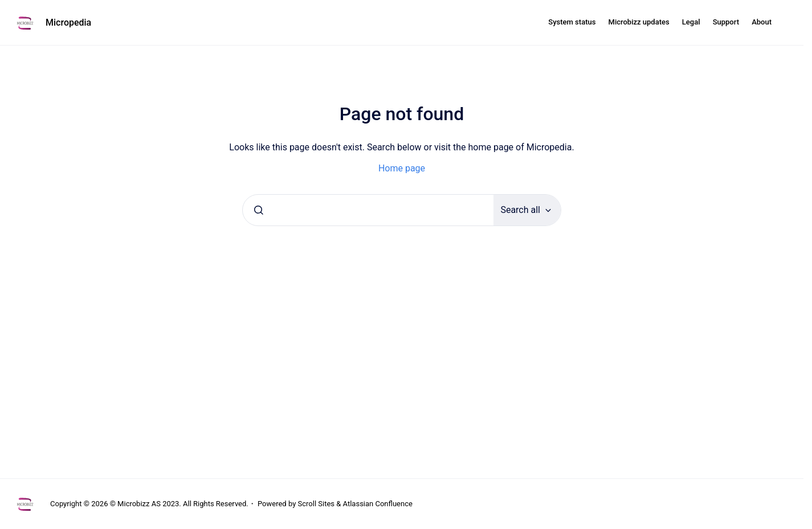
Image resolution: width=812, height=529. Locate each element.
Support (726, 22)
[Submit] (259, 210)
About (762, 22)
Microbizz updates (639, 22)
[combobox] (368, 210)
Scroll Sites (317, 504)
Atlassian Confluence (378, 504)
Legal (691, 22)
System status (572, 22)
